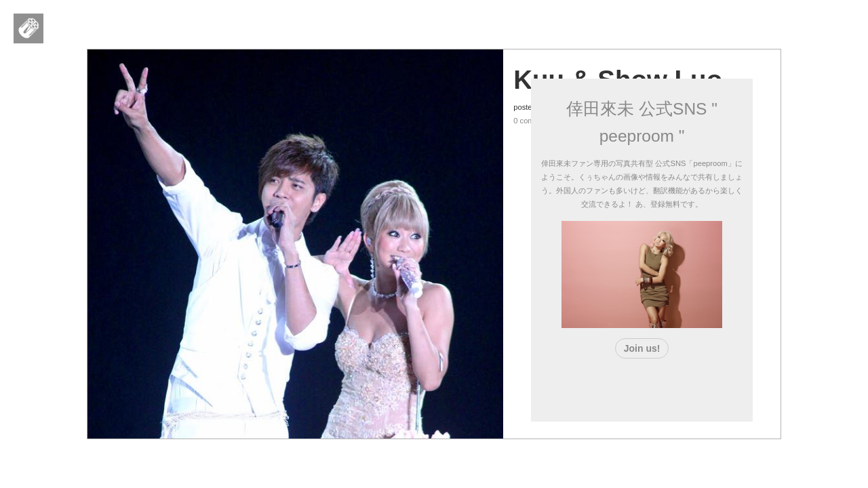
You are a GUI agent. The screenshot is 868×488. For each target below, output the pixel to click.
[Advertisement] (642, 387)
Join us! (642, 348)
